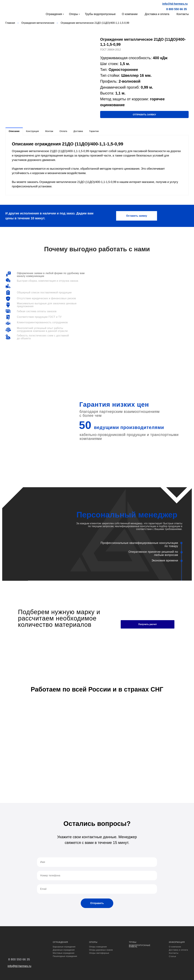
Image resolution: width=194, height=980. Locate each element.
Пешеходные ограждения (65, 956)
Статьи (172, 956)
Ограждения (54, 14)
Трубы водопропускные (100, 14)
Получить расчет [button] (147, 624)
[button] (144, 114)
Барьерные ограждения (64, 947)
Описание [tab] (14, 131)
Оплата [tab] (63, 131)
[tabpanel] (97, 165)
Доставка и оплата (157, 14)
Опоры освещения (98, 947)
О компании (130, 14)
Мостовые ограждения (64, 953)
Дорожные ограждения (64, 950)
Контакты (183, 14)
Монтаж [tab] (49, 131)
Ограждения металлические (38, 23)
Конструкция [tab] (32, 131)
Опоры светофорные (99, 953)
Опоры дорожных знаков (101, 950)
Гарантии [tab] (94, 131)
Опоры (74, 14)
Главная (10, 23)
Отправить (97, 903)
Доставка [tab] (78, 131)
